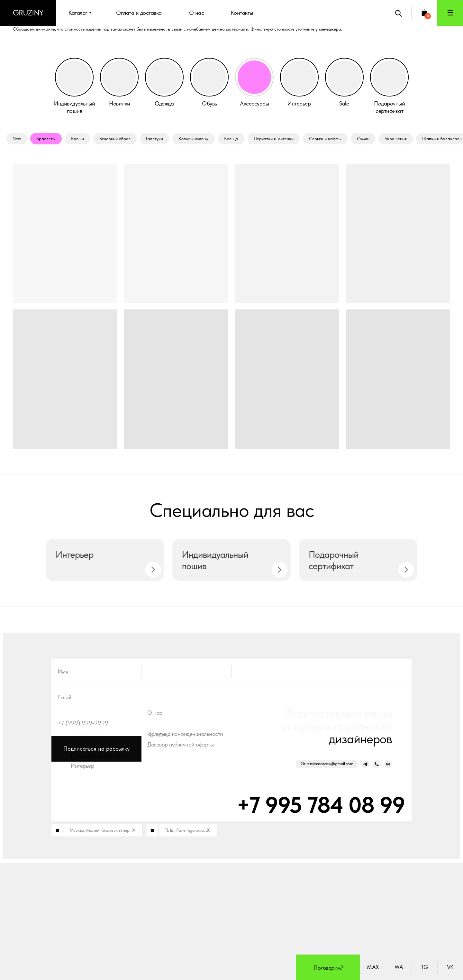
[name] (232, 809)
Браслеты (46, 139)
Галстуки (154, 139)
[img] (164, 77)
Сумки (363, 139)
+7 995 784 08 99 (291, 922)
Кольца (231, 139)
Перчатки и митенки (274, 139)
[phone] (232, 860)
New (17, 139)
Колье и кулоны (194, 139)
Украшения (396, 139)
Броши (77, 139)
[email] (232, 835)
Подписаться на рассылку (96, 886)
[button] (450, 13)
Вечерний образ (115, 139)
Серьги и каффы (325, 139)
